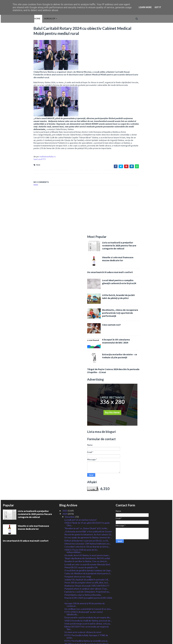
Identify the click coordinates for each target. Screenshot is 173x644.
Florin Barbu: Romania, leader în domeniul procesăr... (88, 494)
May (67, 592)
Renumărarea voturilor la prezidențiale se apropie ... (88, 564)
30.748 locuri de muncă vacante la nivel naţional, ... (87, 438)
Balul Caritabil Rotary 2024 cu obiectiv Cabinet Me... (88, 456)
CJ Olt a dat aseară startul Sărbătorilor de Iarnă (87, 500)
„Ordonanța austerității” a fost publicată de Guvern (88, 326)
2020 (65, 616)
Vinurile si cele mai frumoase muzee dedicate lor (149, 53)
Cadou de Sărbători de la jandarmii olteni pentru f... (88, 368)
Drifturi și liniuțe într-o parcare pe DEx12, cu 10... (87, 335)
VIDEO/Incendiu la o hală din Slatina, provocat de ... (88, 415)
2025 (65, 305)
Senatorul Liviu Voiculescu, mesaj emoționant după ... (88, 470)
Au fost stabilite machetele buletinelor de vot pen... (88, 521)
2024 (65, 308)
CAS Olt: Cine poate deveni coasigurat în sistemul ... (88, 505)
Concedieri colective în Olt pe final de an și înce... (87, 341)
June (68, 589)
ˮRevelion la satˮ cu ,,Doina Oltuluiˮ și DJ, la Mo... (86, 323)
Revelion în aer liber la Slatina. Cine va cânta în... (86, 356)
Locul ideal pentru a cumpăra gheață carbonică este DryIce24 (150, 76)
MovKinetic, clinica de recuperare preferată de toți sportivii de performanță (151, 107)
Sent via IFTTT (9, 162)
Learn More (145, 7)
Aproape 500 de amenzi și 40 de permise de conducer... (85, 399)
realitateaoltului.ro (17, 160)
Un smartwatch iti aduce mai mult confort (141, 66)
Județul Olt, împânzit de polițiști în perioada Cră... (87, 374)
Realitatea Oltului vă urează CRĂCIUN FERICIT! (87, 380)
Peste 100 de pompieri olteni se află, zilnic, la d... (87, 377)
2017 (65, 625)
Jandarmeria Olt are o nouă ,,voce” (80, 453)
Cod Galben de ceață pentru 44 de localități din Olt (88, 441)
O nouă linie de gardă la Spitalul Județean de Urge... (88, 365)
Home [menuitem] (6, 19)
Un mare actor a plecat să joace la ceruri (83, 426)
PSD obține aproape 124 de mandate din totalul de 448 (88, 540)
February (69, 601)
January (69, 604)
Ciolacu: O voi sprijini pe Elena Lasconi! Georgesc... (88, 509)
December (70, 311)
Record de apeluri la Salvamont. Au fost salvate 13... (88, 329)
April (67, 595)
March (68, 597)
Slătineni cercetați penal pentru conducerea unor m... (87, 475)
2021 (65, 613)
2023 (65, 607)
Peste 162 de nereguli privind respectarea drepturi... (84, 487)
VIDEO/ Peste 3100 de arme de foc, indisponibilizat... (81, 345)
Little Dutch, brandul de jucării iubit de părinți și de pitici (149, 91)
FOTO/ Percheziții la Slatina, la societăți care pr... (87, 435)
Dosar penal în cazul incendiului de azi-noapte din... (88, 412)
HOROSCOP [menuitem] (18, 19)
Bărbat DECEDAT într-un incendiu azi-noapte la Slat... (86, 422)
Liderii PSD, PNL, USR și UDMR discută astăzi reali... (88, 512)
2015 (65, 631)
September (71, 579)
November (70, 573)
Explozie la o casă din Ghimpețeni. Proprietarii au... (87, 386)
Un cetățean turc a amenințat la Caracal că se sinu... (88, 403)
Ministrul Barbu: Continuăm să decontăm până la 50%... (87, 516)
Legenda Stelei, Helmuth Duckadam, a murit (85, 532)
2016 (65, 628)
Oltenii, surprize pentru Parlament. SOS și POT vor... (86, 545)
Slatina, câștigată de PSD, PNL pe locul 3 (83, 561)
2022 (65, 610)
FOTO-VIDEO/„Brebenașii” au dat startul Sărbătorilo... (84, 408)
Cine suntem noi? (142, 119)
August (69, 582)
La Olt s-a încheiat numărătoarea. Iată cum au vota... (86, 551)
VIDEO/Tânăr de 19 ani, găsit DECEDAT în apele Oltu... (87, 318)
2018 (65, 622)
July (67, 585)
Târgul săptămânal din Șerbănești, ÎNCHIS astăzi (87, 353)
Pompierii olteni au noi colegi (78, 371)
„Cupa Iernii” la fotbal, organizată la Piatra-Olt (86, 483)
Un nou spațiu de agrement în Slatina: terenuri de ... (88, 332)
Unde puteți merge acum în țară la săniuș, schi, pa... (88, 418)
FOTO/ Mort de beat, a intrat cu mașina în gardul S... (88, 444)
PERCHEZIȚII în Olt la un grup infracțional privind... (88, 447)
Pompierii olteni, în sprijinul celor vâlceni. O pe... (86, 383)
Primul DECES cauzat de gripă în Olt (81, 362)
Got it (158, 7)
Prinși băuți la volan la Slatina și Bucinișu (83, 389)
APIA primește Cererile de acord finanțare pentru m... (87, 528)
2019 (65, 619)
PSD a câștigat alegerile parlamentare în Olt (85, 558)
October (69, 576)
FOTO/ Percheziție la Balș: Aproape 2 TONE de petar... (86, 431)
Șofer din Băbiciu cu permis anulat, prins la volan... (87, 567)
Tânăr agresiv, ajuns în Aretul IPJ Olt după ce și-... (87, 480)
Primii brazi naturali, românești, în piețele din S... (86, 459)
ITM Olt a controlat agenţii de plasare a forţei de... (87, 497)
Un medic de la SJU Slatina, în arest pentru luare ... (87, 349)
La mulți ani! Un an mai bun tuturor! (81, 314)
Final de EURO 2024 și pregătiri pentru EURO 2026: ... (88, 393)
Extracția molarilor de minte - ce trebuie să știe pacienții (150, 150)
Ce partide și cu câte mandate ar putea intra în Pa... (88, 555)
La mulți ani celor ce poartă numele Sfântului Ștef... (88, 359)
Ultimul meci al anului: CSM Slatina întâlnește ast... (88, 338)
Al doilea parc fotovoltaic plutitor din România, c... (87, 462)
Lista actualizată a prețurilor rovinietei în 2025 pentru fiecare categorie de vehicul (150, 40)
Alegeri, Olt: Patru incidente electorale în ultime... (87, 570)
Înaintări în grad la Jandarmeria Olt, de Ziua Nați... (87, 535)
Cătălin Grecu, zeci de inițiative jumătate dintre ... (87, 450)
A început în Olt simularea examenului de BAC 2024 (147, 135)
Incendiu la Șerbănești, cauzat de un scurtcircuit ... (88, 524)
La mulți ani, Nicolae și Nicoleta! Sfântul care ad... (87, 491)
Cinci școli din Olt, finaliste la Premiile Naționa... (86, 466)
